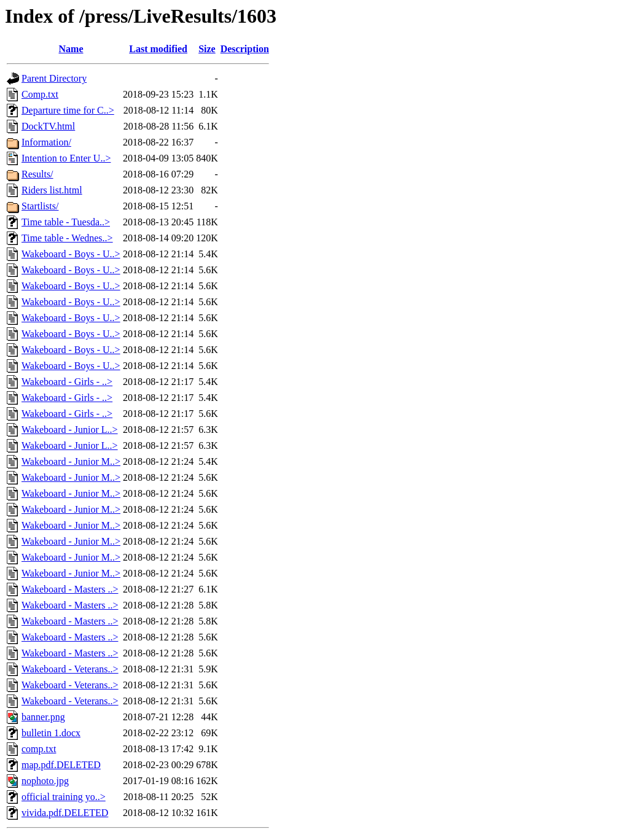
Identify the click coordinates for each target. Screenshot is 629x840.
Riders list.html (52, 190)
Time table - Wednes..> (67, 238)
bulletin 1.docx (51, 733)
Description (245, 49)
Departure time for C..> (68, 110)
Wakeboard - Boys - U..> (71, 254)
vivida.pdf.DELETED (65, 813)
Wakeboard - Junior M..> (71, 461)
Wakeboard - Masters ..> (70, 589)
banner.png (43, 717)
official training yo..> (64, 797)
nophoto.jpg (45, 781)
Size (207, 49)
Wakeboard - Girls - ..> (67, 382)
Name (71, 49)
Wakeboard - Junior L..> (70, 430)
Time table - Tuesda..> (66, 222)
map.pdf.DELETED (61, 765)
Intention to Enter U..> (66, 158)
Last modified (158, 49)
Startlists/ (40, 206)
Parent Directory (54, 78)
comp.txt (39, 749)
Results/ (37, 174)
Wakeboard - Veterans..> (70, 669)
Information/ (46, 142)
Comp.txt (40, 94)
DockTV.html (48, 126)
